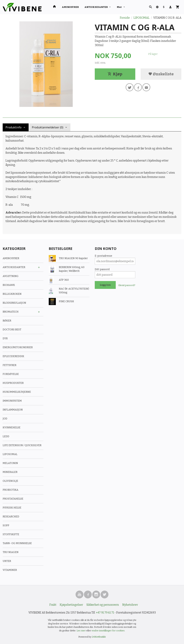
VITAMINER (10, 570)
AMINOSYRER (70, 7)
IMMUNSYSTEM (12, 401)
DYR (5, 338)
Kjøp (115, 74)
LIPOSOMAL (10, 454)
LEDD (6, 436)
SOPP (6, 525)
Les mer (81, 631)
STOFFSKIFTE (11, 534)
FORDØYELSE (11, 374)
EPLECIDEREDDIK (13, 356)
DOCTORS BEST (12, 330)
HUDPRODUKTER (13, 383)
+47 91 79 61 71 (105, 613)
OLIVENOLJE (10, 481)
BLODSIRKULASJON (14, 303)
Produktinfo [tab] (14, 127)
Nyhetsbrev (130, 605)
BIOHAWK (9, 285)
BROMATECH (11, 312)
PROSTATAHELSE (13, 499)
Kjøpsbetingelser (71, 605)
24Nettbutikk (99, 637)
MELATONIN (10, 463)
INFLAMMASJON (13, 410)
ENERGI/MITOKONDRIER (18, 347)
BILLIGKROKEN (12, 294)
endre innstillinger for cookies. (108, 631)
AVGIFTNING (11, 276)
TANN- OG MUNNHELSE (17, 543)
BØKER (7, 321)
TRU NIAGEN (11, 552)
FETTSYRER (10, 365)
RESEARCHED (11, 517)
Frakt (53, 605)
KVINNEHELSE (12, 428)
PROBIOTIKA (10, 490)
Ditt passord (102, 269)
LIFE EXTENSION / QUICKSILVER (22, 445)
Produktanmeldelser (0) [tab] (48, 127)
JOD (5, 419)
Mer (119, 7)
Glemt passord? (127, 285)
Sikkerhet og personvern (103, 605)
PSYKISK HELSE (12, 508)
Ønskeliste (161, 74)
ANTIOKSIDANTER (96, 7)
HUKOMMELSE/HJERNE (17, 392)
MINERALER (10, 472)
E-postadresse (103, 256)
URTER (7, 561)
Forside (125, 18)
